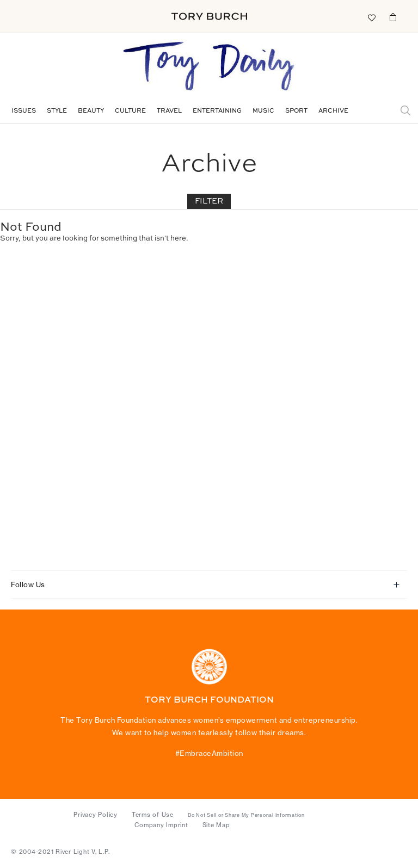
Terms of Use (153, 815)
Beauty (91, 111)
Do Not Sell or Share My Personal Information (246, 815)
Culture (130, 111)
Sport (296, 111)
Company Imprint (161, 825)
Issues (24, 111)
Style (57, 111)
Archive (333, 111)
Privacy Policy (96, 815)
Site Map (216, 825)
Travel (169, 111)
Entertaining (217, 111)
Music (263, 111)
